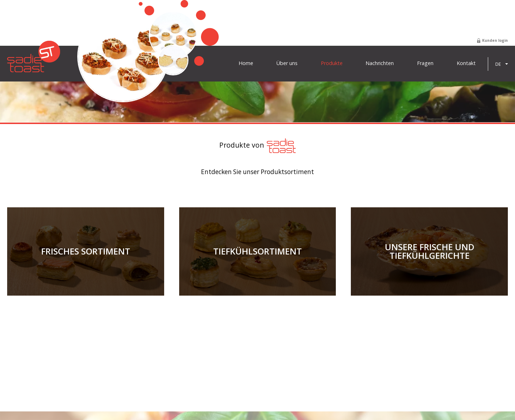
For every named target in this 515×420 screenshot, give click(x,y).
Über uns (287, 63)
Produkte (332, 63)
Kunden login (495, 40)
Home (246, 63)
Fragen (425, 63)
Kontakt (466, 63)
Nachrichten (380, 63)
